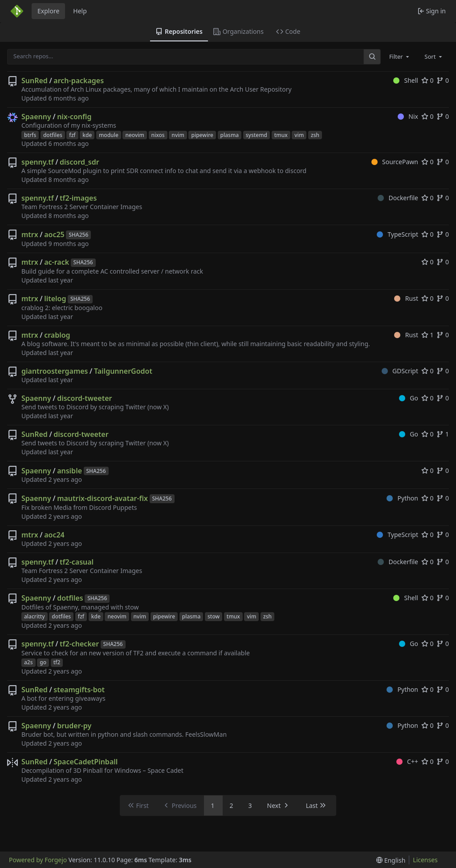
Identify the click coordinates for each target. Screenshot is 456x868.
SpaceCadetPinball (85, 762)
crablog (57, 335)
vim (299, 135)
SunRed (35, 81)
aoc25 (54, 234)
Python (402, 498)
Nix (408, 116)
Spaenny (36, 117)
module (109, 135)
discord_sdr (79, 162)
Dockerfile (398, 198)
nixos (158, 135)
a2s (28, 662)
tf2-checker (79, 644)
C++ (407, 761)
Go (409, 398)
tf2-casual (77, 562)
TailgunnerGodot (123, 371)
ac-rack (57, 262)
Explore (48, 11)
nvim (178, 135)
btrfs (30, 135)
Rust (406, 298)
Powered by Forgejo (38, 860)
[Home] (17, 11)
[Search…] (372, 57)
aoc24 (54, 535)
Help (80, 11)
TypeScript (397, 234)
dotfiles (53, 135)
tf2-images (78, 198)
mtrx (30, 234)
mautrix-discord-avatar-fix (102, 498)
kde (87, 135)
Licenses (425, 860)
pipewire (202, 135)
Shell (406, 80)
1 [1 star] (427, 335)
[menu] (391, 860)
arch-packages (79, 81)
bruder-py (74, 726)
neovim (134, 135)
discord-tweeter (84, 398)
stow (214, 616)
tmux (281, 135)
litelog (55, 299)
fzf (72, 135)
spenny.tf (38, 162)
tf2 (57, 662)
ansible (69, 471)
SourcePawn (395, 162)
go (43, 662)
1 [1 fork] (443, 434)
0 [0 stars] (427, 80)
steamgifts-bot (79, 690)
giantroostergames (55, 371)
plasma (230, 135)
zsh (315, 135)
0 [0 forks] (443, 80)
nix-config (74, 117)
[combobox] (400, 57)
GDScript (400, 371)
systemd (256, 135)
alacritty (35, 616)
